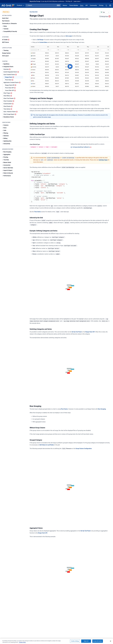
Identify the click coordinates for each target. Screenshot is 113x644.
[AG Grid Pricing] (101, 5)
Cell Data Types (103, 160)
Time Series (38, 212)
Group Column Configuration (84, 449)
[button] (43, 5)
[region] (56, 641)
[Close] (110, 641)
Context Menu (43, 42)
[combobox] (105, 12)
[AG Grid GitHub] (110, 5)
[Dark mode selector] (106, 5)
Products (20, 5)
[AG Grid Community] (93, 5)
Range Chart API (90, 332)
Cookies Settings (75, 641)
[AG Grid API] (87, 5)
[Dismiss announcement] (111, 1)
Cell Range (40, 40)
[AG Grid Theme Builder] (74, 5)
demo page (69, 36)
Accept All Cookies (98, 641)
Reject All (86, 641)
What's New (6, 12)
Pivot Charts (64, 409)
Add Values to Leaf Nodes (47, 445)
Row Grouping (102, 409)
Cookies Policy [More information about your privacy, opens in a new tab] (22, 642)
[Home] (8, 5)
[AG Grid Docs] (82, 5)
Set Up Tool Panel (77, 332)
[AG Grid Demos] (65, 5)
